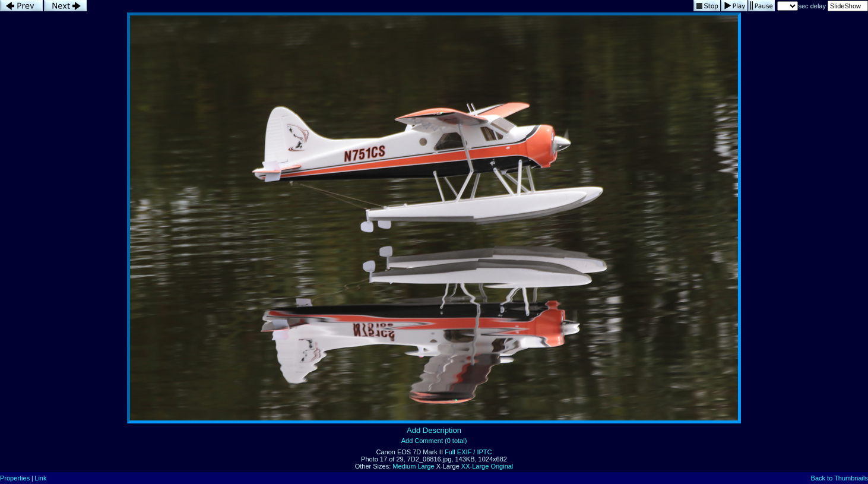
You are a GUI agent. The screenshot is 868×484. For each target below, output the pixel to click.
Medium (404, 466)
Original (502, 466)
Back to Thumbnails (840, 478)
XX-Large (475, 466)
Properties (15, 478)
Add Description (434, 430)
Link (40, 478)
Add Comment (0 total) (434, 441)
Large (426, 466)
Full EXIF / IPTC (468, 452)
